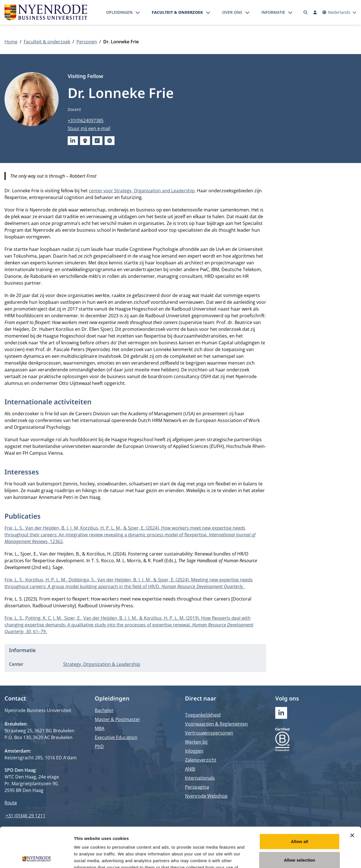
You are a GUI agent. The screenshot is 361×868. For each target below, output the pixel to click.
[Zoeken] (306, 12)
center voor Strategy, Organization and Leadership (142, 191)
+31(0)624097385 (86, 121)
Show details (296, 857)
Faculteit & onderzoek (177, 12)
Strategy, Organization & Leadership (102, 664)
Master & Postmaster (117, 719)
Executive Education (116, 737)
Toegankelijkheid (203, 715)
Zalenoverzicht (201, 760)
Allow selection (300, 820)
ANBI (190, 769)
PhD (99, 746)
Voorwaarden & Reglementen (216, 724)
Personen (87, 42)
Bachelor (104, 710)
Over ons (232, 12)
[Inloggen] (315, 12)
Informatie (273, 12)
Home (11, 42)
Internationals (200, 778)
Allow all (300, 801)
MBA (100, 728)
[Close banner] (352, 795)
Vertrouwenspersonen (209, 733)
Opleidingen (119, 12)
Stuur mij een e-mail (89, 128)
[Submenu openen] (138, 12)
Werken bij (196, 742)
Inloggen (194, 751)
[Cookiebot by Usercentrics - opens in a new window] (37, 857)
